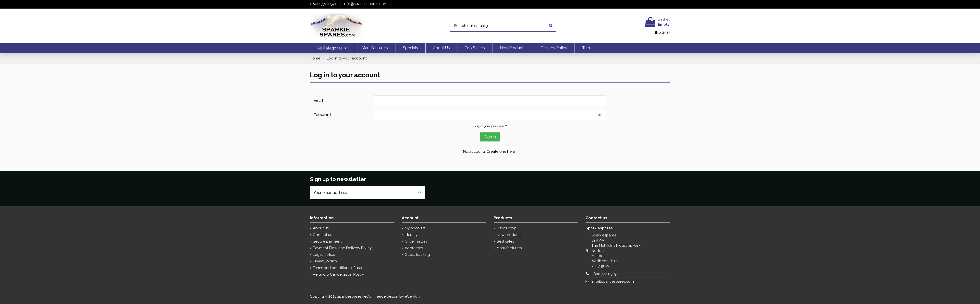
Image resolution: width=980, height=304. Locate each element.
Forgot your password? (490, 126)
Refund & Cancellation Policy (338, 274)
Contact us (322, 235)
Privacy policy (325, 261)
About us (321, 228)
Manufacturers (509, 248)
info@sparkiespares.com (366, 4)
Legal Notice (324, 255)
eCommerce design (381, 296)
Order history (416, 241)
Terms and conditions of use (337, 268)
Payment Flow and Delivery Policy (342, 248)
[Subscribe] (420, 193)
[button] (332, 48)
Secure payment (327, 241)
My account (415, 228)
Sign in (490, 137)
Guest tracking (417, 255)
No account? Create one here (490, 152)
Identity (411, 235)
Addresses (414, 248)
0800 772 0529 (324, 4)
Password (322, 115)
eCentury (413, 296)
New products (509, 235)
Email (318, 101)
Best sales (505, 241)
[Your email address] (362, 193)
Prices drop (507, 228)
